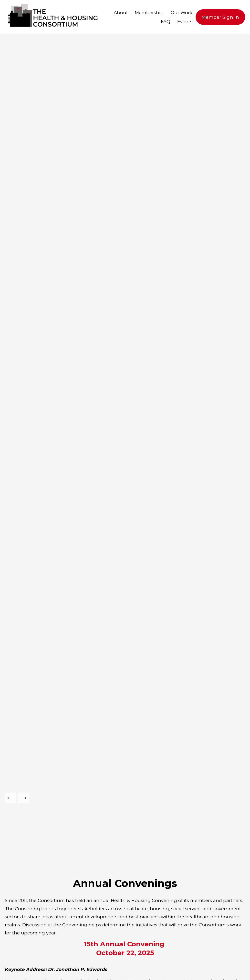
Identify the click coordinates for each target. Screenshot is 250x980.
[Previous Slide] (10, 798)
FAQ (166, 22)
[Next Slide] (23, 798)
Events (185, 22)
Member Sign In (220, 17)
